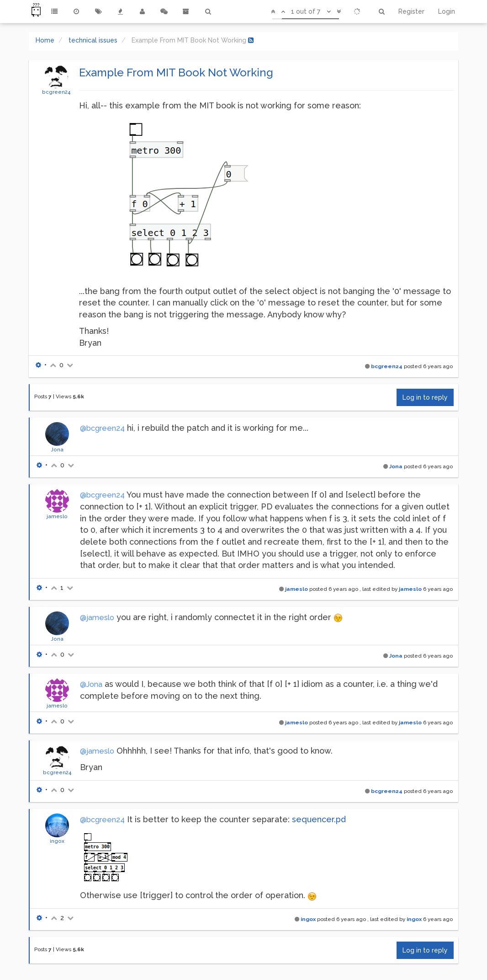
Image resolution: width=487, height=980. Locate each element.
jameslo (57, 516)
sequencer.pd (319, 819)
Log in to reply (425, 397)
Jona (57, 450)
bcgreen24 (56, 92)
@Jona (91, 684)
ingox (57, 841)
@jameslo (97, 618)
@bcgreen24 (102, 428)
